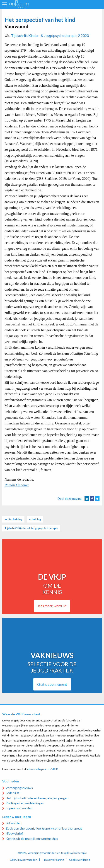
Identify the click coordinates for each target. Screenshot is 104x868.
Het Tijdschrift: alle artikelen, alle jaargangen (37, 798)
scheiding (35, 519)
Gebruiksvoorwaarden (23, 860)
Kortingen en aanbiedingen (25, 803)
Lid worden (13, 823)
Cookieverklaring (80, 860)
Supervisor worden (19, 808)
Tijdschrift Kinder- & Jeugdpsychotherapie (31, 528)
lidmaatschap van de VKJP (42, 769)
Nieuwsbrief (14, 833)
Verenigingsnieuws (19, 788)
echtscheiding (13, 519)
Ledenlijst (13, 793)
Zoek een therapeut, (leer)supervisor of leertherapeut (44, 828)
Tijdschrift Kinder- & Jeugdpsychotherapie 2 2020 (50, 35)
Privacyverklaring (53, 860)
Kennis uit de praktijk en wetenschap (32, 839)
